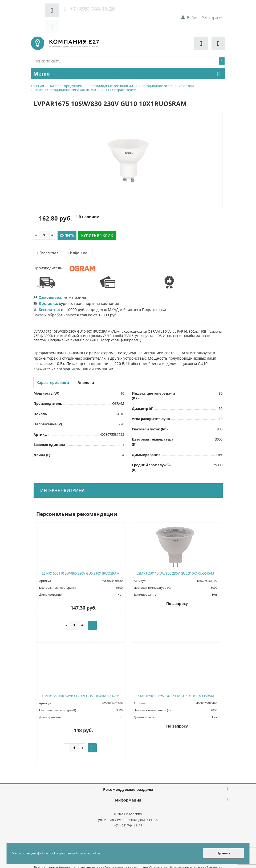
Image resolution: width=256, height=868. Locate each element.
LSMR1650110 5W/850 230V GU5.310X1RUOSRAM (175, 557)
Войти (192, 8)
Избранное (78, 236)
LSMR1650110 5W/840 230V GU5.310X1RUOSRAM (175, 680)
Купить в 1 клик (97, 219)
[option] (128, 145)
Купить (67, 219)
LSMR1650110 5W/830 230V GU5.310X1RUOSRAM (81, 680)
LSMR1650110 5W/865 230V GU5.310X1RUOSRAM (81, 557)
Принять (224, 853)
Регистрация (212, 8)
